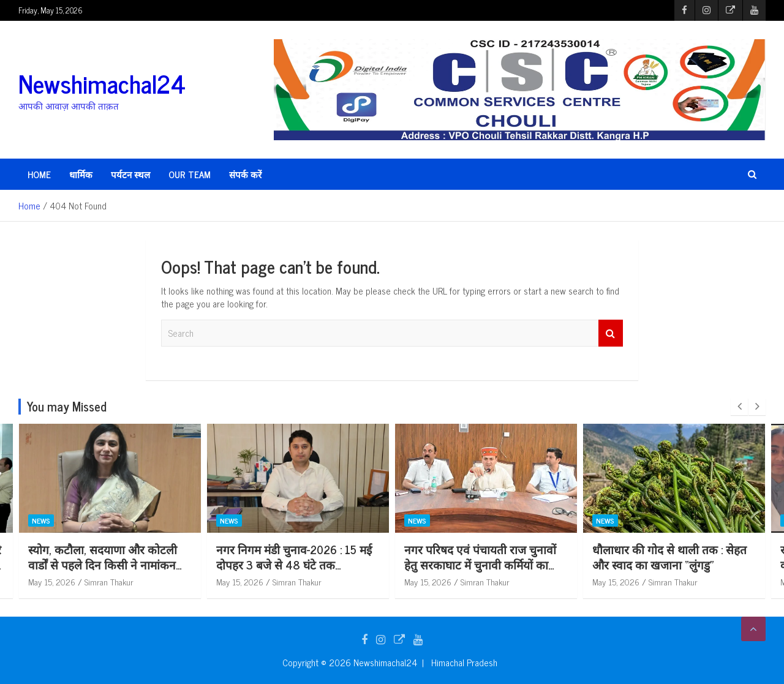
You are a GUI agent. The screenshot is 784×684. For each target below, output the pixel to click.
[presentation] (739, 407)
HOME (39, 174)
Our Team (190, 174)
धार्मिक (81, 174)
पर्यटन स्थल (130, 174)
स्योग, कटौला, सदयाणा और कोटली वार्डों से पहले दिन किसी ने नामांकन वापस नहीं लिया (291, 564)
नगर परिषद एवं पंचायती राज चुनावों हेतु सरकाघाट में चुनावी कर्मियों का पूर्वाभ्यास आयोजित (668, 564)
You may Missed (67, 406)
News (41, 521)
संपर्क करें (245, 174)
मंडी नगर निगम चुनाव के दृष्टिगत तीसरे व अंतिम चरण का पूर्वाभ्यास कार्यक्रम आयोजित (109, 564)
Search (611, 333)
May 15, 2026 (52, 581)
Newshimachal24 (102, 83)
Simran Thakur (109, 581)
